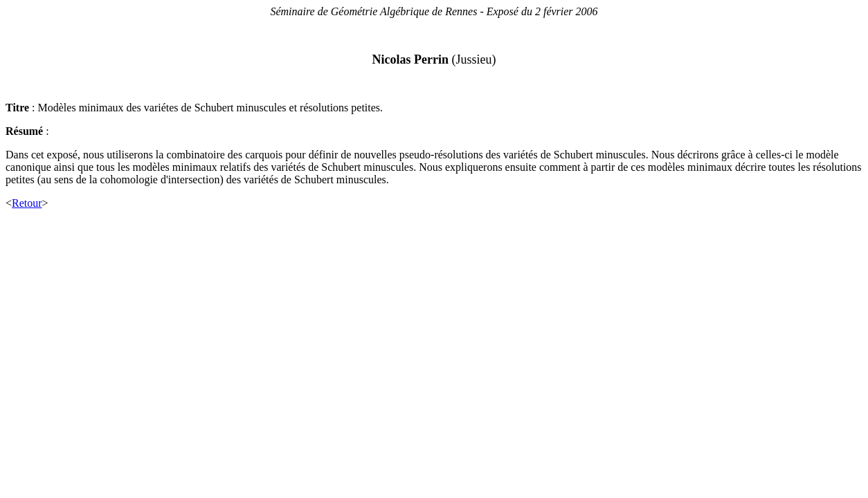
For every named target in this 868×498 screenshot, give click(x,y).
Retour (27, 203)
